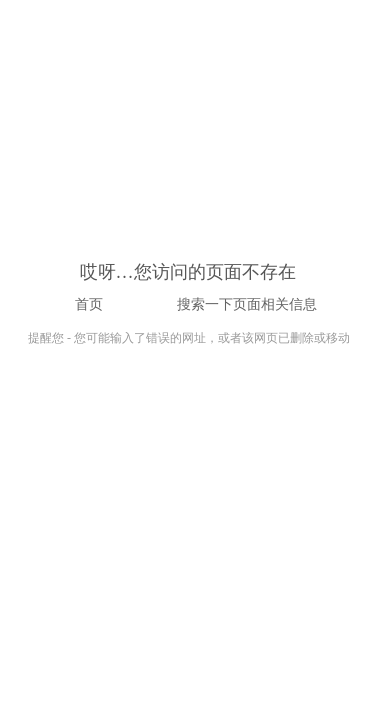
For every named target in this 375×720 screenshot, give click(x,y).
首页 (89, 304)
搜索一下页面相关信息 (247, 304)
